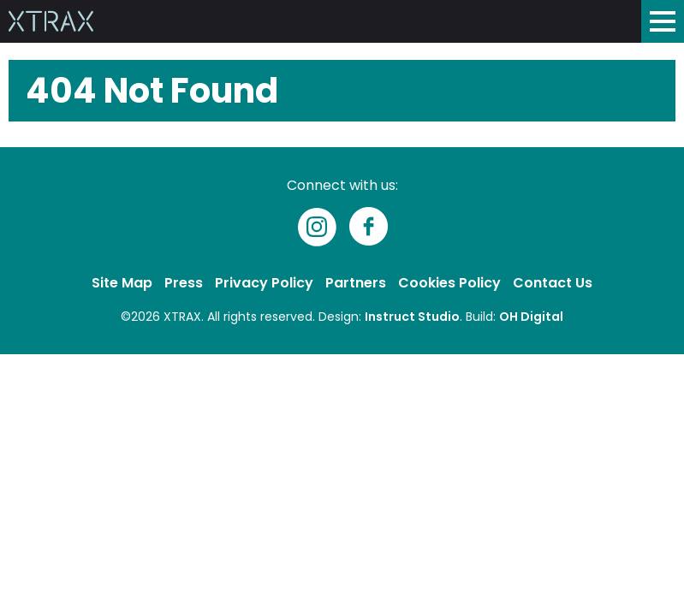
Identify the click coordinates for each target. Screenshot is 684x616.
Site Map (122, 283)
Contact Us (553, 283)
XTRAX (182, 317)
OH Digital (531, 317)
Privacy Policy (264, 283)
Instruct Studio (412, 317)
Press (184, 283)
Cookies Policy (449, 283)
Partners (356, 283)
